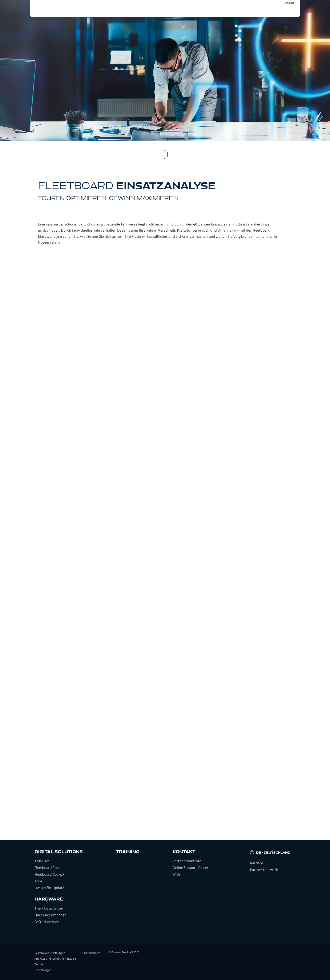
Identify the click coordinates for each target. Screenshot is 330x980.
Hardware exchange (50, 915)
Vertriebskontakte (187, 861)
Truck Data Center (49, 908)
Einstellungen (43, 970)
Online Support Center (190, 868)
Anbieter (290, 3)
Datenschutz (92, 953)
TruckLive (42, 861)
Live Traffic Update (49, 888)
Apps (39, 881)
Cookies (39, 964)
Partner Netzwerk (264, 870)
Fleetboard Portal (48, 868)
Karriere (257, 863)
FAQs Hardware (47, 922)
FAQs (177, 874)
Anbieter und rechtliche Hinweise (55, 959)
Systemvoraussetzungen (50, 953)
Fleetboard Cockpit (49, 874)
